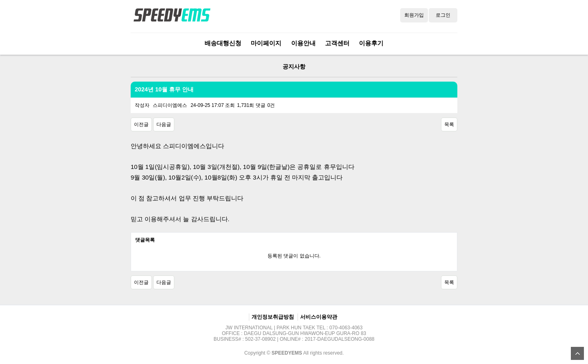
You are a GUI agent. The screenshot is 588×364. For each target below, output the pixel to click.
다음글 (164, 124)
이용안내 (303, 43)
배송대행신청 (223, 43)
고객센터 (337, 43)
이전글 (141, 124)
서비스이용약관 (319, 317)
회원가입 (414, 15)
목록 (449, 124)
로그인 (443, 15)
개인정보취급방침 (273, 317)
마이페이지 (266, 43)
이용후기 (371, 43)
